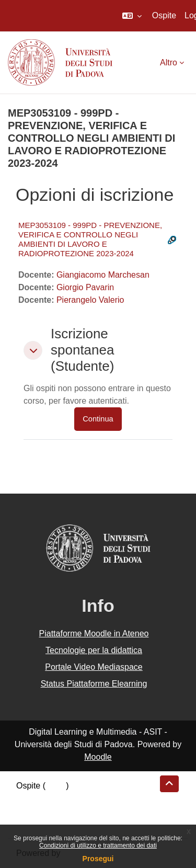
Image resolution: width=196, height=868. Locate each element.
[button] (132, 16)
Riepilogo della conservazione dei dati (87, 798)
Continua (98, 419)
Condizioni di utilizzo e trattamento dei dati (98, 846)
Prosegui (98, 859)
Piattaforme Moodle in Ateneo (94, 633)
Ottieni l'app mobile (52, 823)
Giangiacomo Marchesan (103, 275)
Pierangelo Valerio (90, 300)
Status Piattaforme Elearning (94, 684)
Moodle (98, 757)
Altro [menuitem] (169, 62)
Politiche (32, 811)
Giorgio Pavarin (85, 287)
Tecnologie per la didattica (94, 650)
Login (56, 786)
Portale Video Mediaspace (94, 667)
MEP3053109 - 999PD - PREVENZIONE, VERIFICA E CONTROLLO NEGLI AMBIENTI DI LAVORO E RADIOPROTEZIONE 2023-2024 (90, 239)
